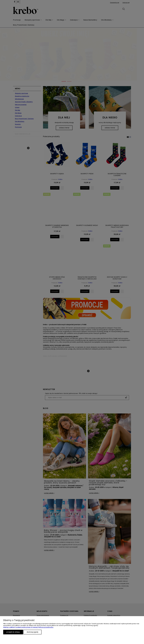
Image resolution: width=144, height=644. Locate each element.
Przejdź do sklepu (13, 632)
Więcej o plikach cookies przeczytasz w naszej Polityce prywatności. (28, 627)
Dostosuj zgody (32, 632)
